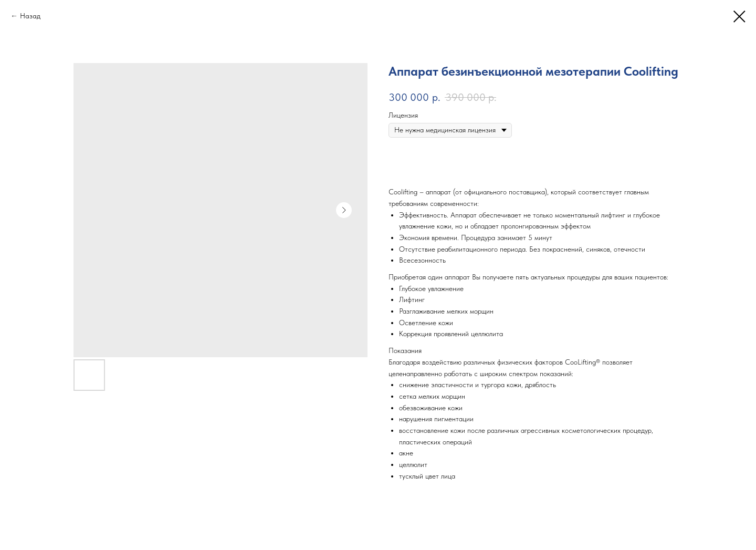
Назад (30, 16)
